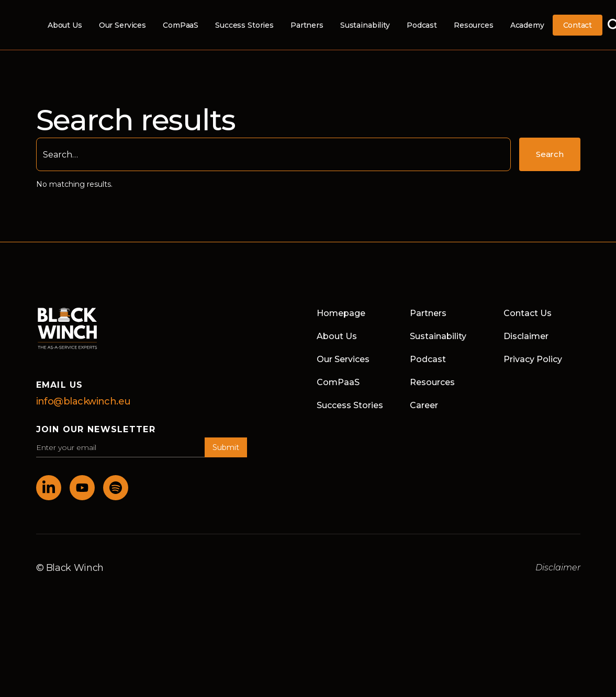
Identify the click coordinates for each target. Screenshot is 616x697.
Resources (474, 25)
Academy (527, 25)
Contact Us (528, 313)
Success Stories (244, 25)
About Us (65, 25)
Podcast (422, 25)
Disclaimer (526, 336)
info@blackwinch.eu (83, 401)
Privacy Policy (533, 359)
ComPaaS (181, 25)
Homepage (341, 313)
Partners (307, 25)
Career (424, 405)
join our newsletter (96, 429)
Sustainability (365, 25)
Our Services (122, 25)
